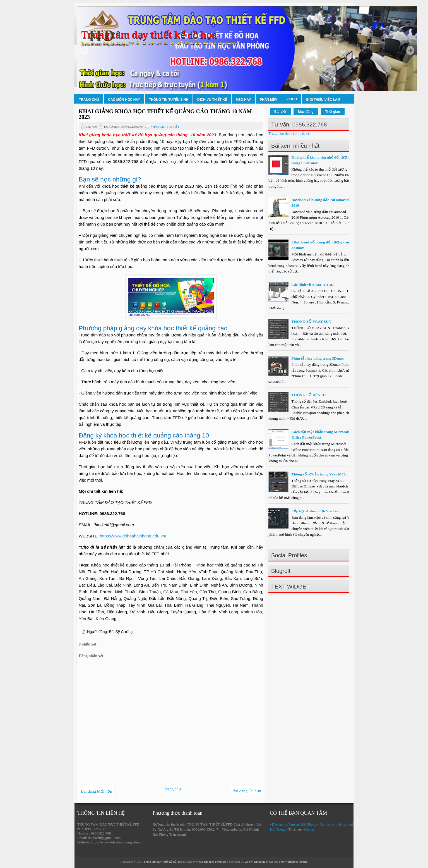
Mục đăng (306, 112)
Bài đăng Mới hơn (97, 791)
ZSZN (249, 862)
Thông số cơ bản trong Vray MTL (319, 474)
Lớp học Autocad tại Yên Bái (315, 511)
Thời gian (333, 112)
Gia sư (309, 829)
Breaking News (264, 862)
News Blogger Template (211, 862)
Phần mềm (269, 100)
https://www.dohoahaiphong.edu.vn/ (133, 536)
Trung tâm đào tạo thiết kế (289, 133)
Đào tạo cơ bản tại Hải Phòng (294, 824)
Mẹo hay (243, 100)
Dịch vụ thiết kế (212, 100)
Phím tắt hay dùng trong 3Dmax (317, 358)
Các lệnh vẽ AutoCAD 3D (312, 285)
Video (292, 99)
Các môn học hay (124, 100)
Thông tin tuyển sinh (169, 100)
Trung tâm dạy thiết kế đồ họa (149, 35)
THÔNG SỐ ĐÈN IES (309, 395)
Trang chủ (89, 100)
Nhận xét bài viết (165, 126)
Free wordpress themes (293, 862)
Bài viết (280, 112)
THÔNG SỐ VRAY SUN (311, 321)
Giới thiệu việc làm (323, 100)
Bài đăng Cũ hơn (247, 791)
